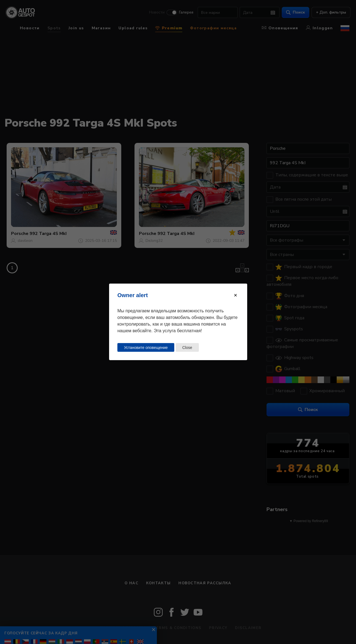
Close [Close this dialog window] (187, 347)
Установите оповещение (146, 347)
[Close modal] (235, 295)
